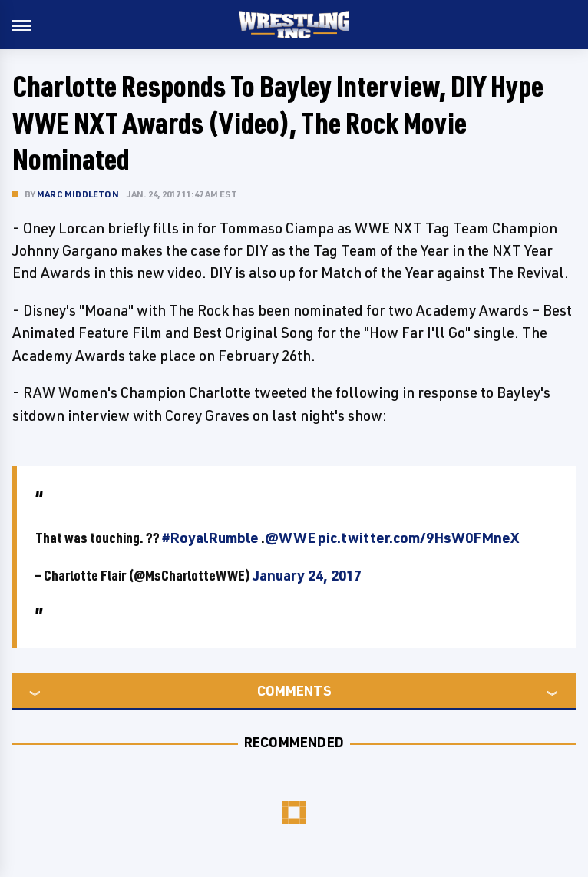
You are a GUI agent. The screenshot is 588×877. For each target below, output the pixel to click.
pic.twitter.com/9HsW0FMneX (418, 538)
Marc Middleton (78, 194)
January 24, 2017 (307, 575)
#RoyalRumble (210, 538)
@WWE (290, 538)
